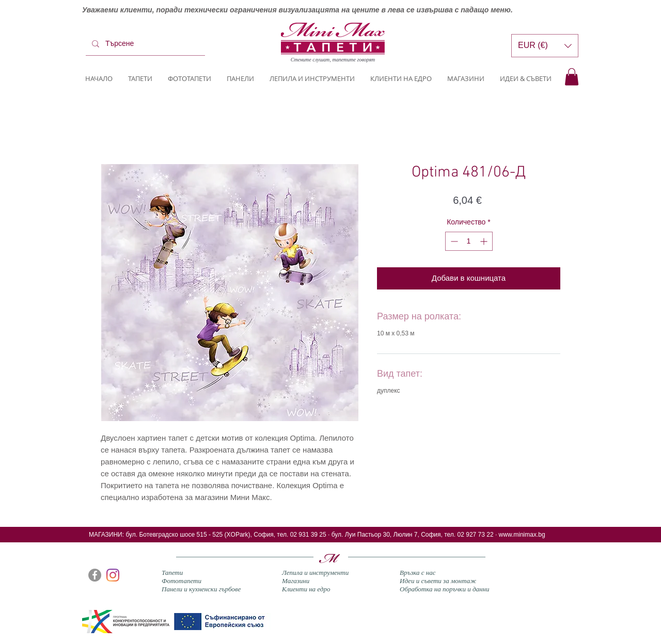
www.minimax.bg (522, 535)
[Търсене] (144, 44)
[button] (572, 77)
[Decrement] (453, 241)
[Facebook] (95, 575)
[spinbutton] (469, 241)
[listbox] (545, 46)
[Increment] (485, 241)
